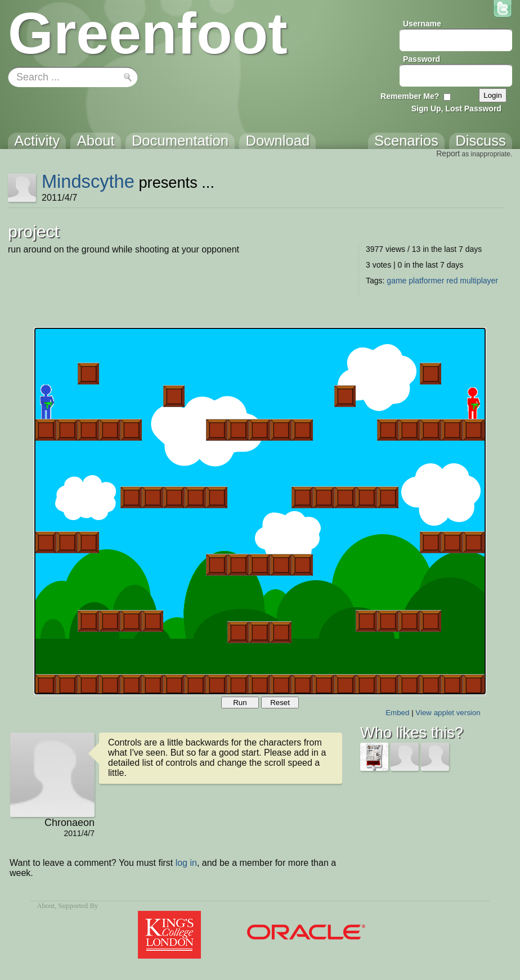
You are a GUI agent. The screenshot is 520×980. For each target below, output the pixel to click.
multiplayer (479, 281)
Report (448, 153)
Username (422, 24)
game (396, 281)
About (46, 906)
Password (422, 59)
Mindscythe (88, 181)
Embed (397, 713)
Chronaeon (70, 823)
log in (186, 863)
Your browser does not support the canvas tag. (260, 511)
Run (240, 703)
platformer (426, 281)
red (452, 281)
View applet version (448, 713)
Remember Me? (410, 96)
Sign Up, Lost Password (456, 109)
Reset (280, 703)
